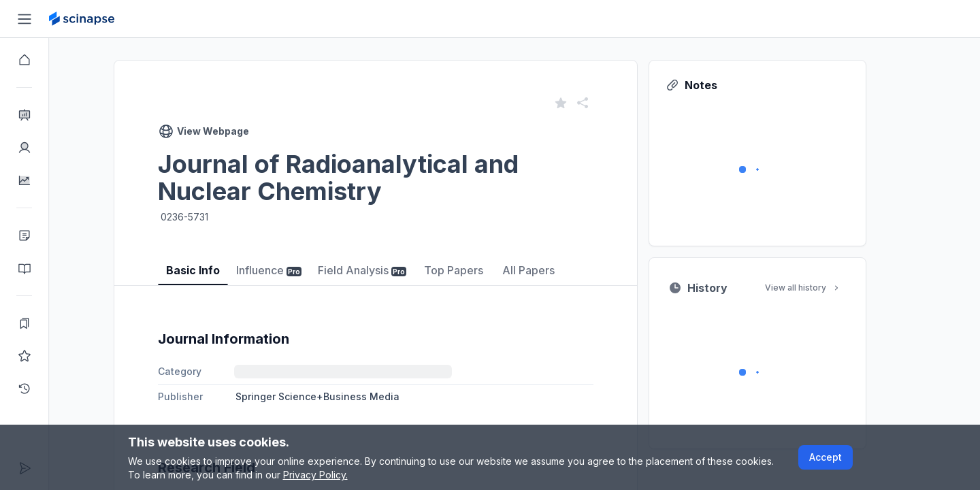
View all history (828, 288)
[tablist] (400, 260)
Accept (826, 457)
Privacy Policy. (315, 475)
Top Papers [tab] (478, 270)
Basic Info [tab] (217, 270)
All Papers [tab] (553, 270)
